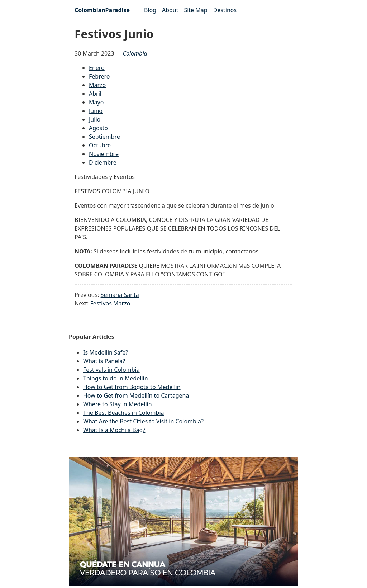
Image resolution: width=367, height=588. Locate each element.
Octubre (100, 145)
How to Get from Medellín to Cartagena (136, 395)
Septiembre (104, 137)
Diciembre (103, 162)
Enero (97, 68)
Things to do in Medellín (116, 378)
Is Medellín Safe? (106, 352)
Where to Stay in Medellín (118, 404)
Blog (150, 10)
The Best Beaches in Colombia (124, 413)
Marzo (97, 85)
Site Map (196, 10)
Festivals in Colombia (111, 370)
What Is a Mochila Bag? (114, 430)
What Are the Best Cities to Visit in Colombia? (143, 421)
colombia (135, 53)
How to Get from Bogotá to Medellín (132, 387)
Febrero (99, 76)
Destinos (225, 10)
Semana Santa (120, 295)
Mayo (96, 102)
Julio (95, 119)
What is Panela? (104, 361)
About (170, 10)
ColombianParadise (102, 10)
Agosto (98, 128)
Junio (96, 111)
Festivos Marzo (110, 303)
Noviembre (104, 154)
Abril (95, 94)
